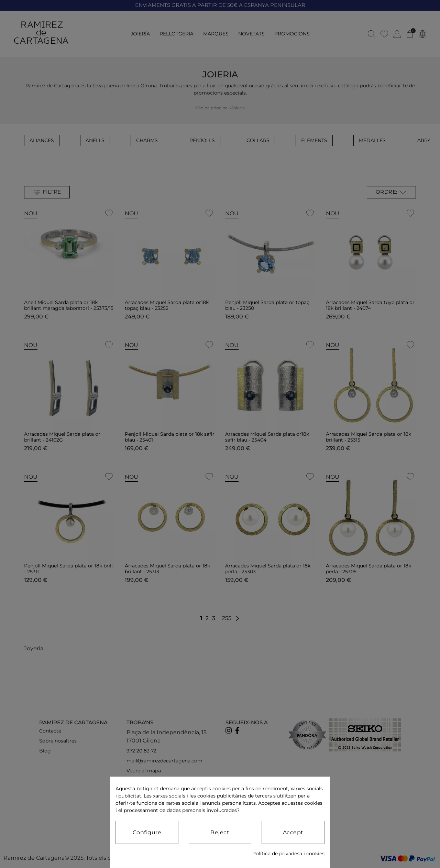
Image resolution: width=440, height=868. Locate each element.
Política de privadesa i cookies (288, 854)
